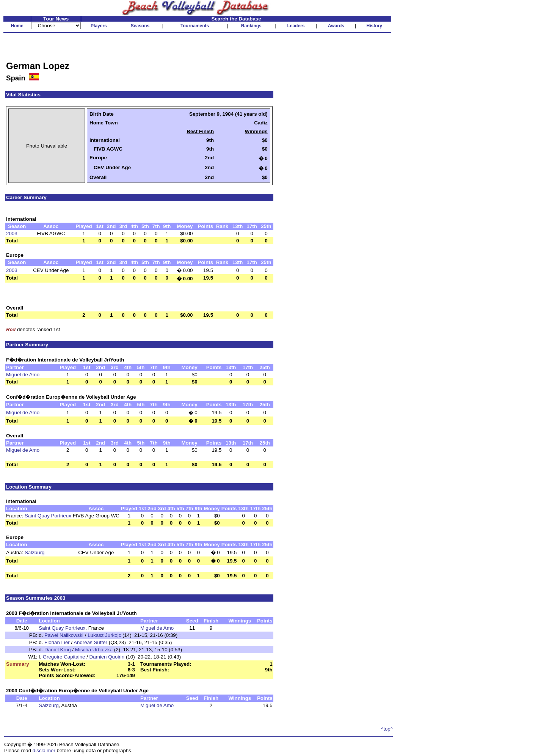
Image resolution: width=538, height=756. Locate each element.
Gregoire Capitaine (64, 657)
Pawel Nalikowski (64, 635)
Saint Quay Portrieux (48, 516)
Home (17, 26)
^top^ (387, 729)
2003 (12, 233)
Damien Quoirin (107, 657)
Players (99, 26)
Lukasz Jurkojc (104, 635)
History (374, 26)
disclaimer (44, 750)
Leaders (296, 26)
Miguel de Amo (23, 375)
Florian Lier (57, 642)
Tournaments (195, 26)
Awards (336, 26)
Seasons (140, 26)
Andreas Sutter (90, 642)
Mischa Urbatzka (94, 650)
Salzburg (35, 552)
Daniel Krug (58, 650)
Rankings (251, 26)
